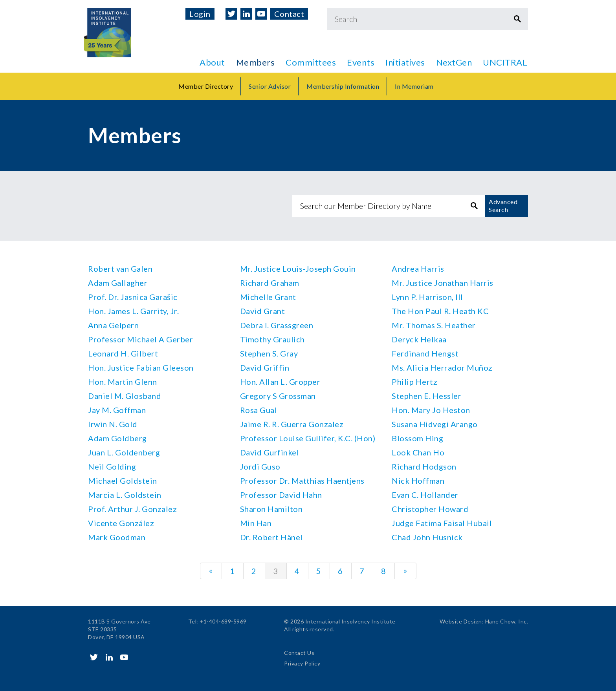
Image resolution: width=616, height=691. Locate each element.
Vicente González (121, 523)
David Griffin (265, 367)
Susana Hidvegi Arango (435, 424)
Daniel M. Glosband (125, 396)
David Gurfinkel (270, 452)
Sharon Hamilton (271, 509)
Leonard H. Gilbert (123, 353)
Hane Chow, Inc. (507, 621)
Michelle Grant (268, 297)
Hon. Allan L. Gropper (280, 382)
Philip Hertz (414, 382)
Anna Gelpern (113, 325)
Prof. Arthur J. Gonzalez (132, 509)
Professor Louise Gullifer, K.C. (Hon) (308, 438)
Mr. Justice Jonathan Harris (443, 283)
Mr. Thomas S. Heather (434, 325)
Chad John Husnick (427, 537)
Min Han (256, 523)
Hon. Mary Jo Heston (431, 410)
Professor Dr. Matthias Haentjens (302, 481)
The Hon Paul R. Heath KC (440, 311)
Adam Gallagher (118, 283)
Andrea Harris (418, 269)
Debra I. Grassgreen (277, 325)
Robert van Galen (120, 269)
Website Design (461, 621)
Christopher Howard (430, 509)
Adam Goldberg (117, 438)
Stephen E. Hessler (426, 396)
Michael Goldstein (123, 481)
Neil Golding (112, 466)
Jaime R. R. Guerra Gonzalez (292, 424)
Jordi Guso (260, 466)
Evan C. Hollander (425, 495)
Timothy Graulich (272, 339)
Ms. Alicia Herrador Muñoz (442, 367)
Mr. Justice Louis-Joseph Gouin (298, 269)
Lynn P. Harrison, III (427, 297)
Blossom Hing (417, 438)
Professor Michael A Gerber (140, 339)
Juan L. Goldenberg (124, 452)
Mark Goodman (117, 537)
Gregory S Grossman (278, 396)
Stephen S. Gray (269, 353)
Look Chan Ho (418, 452)
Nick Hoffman (418, 481)
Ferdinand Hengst (425, 353)
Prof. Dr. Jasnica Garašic (133, 297)
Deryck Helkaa (419, 339)
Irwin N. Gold (113, 424)
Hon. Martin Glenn (123, 382)
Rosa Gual (259, 410)
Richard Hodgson (424, 466)
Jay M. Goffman (117, 410)
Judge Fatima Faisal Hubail (442, 523)
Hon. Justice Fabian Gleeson (141, 367)
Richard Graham (270, 283)
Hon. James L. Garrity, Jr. (133, 311)
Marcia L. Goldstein (125, 495)
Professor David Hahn (281, 495)
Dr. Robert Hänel (271, 537)
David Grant (263, 311)
